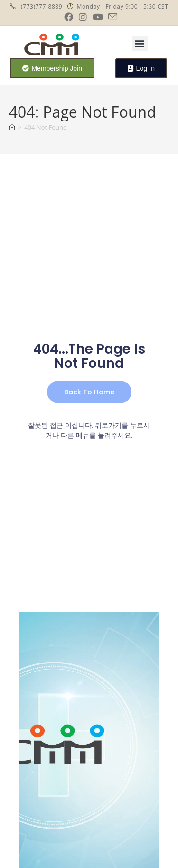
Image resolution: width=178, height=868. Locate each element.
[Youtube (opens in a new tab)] (98, 17)
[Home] (12, 127)
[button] (140, 43)
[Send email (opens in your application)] (111, 17)
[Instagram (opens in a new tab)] (83, 17)
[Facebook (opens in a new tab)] (69, 17)
